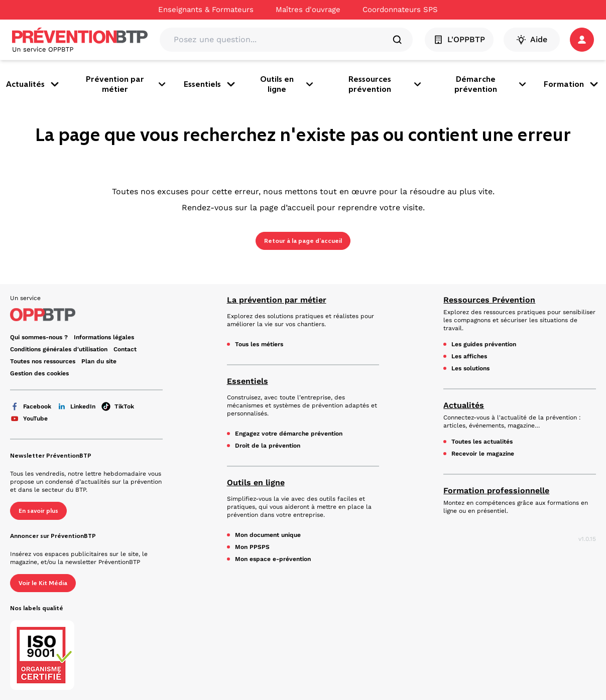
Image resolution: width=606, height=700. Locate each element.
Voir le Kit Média (43, 583)
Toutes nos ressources (43, 361)
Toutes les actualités (482, 442)
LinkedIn (76, 406)
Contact (125, 349)
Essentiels (210, 84)
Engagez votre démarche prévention (289, 434)
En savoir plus (38, 511)
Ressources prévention (386, 84)
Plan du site (99, 361)
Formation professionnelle (496, 491)
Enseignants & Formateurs (206, 10)
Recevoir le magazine (483, 454)
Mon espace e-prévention (273, 559)
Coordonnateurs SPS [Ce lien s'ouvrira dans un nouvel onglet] (400, 10)
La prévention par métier (277, 300)
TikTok (118, 406)
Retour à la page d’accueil (303, 241)
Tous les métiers (259, 344)
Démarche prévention (491, 84)
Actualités (33, 84)
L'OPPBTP (459, 40)
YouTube (29, 418)
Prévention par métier (127, 84)
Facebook (31, 406)
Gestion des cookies (39, 373)
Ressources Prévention (489, 300)
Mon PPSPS (252, 547)
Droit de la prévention (268, 446)
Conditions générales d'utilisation (59, 349)
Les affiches (469, 356)
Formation (572, 84)
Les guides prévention (484, 344)
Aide (532, 40)
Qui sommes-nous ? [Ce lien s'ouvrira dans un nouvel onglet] (39, 337)
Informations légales (104, 337)
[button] (582, 40)
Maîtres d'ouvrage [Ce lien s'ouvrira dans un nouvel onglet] (308, 10)
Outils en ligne (288, 84)
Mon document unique (268, 535)
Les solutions (470, 368)
